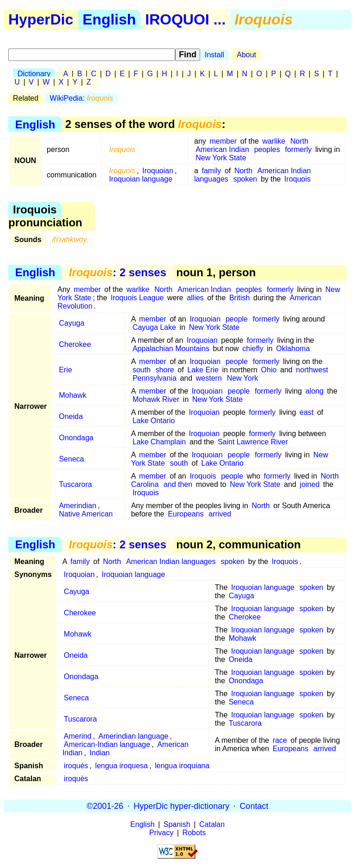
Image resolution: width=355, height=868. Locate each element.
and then (178, 484)
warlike (274, 141)
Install (214, 55)
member (223, 141)
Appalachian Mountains (171, 349)
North (299, 141)
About (246, 55)
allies (195, 298)
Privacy (161, 833)
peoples (267, 149)
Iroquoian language (141, 179)
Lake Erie (203, 370)
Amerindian (77, 506)
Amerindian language (133, 736)
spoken (245, 179)
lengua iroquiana (182, 766)
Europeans (186, 514)
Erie (65, 370)
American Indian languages (171, 561)
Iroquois (297, 179)
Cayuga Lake (154, 327)
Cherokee (75, 344)
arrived (220, 514)
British (239, 298)
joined (310, 484)
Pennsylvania (155, 378)
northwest (312, 370)
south (142, 370)
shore (165, 370)
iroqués (76, 766)
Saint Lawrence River (253, 442)
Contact (254, 806)
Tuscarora (75, 484)
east (306, 412)
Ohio (269, 370)
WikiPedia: (82, 98)
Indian (100, 753)
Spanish (177, 824)
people (237, 319)
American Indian (222, 149)
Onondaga (76, 438)
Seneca (71, 459)
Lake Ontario (154, 421)
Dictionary (34, 74)
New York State (221, 158)
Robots (194, 833)
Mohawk (73, 395)
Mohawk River (156, 399)
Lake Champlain (159, 442)
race (280, 740)
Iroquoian (158, 171)
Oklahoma (293, 349)
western (209, 378)
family (212, 171)
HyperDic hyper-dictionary (181, 806)
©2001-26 (105, 806)
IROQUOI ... (185, 19)
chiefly (253, 349)
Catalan (212, 824)
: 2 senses (118, 272)
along (315, 391)
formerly (299, 149)
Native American (86, 514)
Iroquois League (137, 298)
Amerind (78, 736)
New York (243, 378)
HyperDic (41, 19)
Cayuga (71, 323)
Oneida (71, 416)
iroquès (76, 779)
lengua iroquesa (122, 766)
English (110, 19)
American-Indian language (107, 744)
